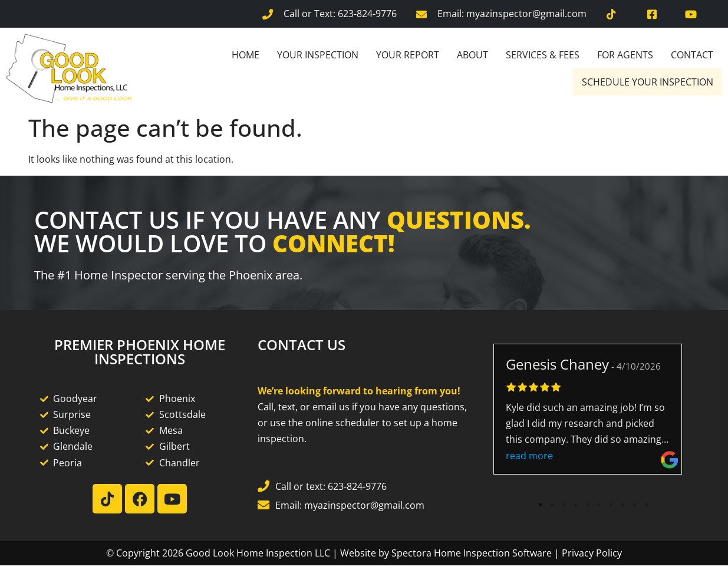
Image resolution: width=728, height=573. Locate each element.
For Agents (625, 55)
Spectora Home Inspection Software (472, 553)
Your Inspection (318, 55)
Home (246, 55)
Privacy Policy (592, 553)
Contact (692, 55)
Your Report (408, 55)
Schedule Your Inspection (648, 82)
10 (647, 505)
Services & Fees (543, 55)
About (472, 55)
